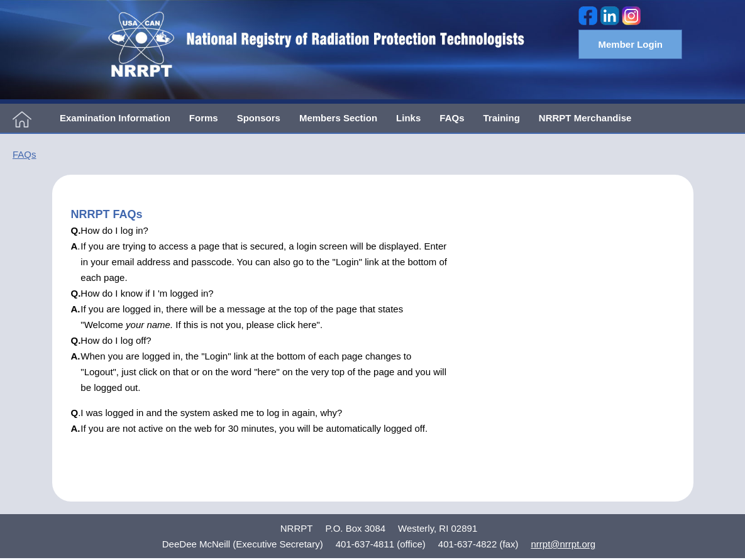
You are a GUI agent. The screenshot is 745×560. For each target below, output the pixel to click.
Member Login (630, 44)
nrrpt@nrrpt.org (563, 544)
